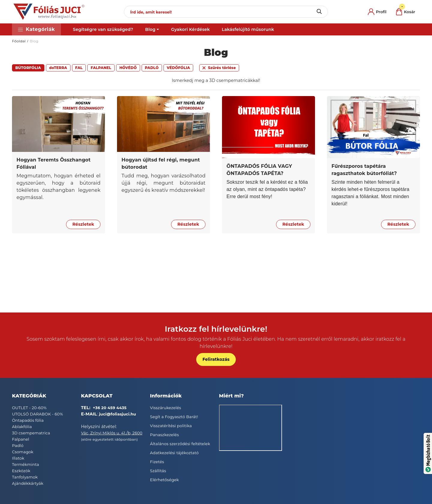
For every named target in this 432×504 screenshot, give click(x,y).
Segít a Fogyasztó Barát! (174, 417)
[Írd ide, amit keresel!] (226, 12)
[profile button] (377, 12)
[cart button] (406, 12)
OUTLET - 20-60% (29, 408)
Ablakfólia (22, 427)
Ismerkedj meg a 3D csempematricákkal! (216, 80)
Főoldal (19, 41)
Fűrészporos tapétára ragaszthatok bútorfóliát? (364, 170)
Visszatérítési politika (171, 426)
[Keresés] (319, 12)
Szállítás (158, 471)
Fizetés (157, 462)
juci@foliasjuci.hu (118, 414)
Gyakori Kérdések (190, 29)
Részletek (83, 224)
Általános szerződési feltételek (180, 444)
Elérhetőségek (164, 480)
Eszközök (21, 471)
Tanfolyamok (25, 477)
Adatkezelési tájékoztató (174, 453)
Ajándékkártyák (28, 483)
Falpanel (21, 439)
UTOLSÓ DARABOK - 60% (37, 414)
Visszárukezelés (166, 408)
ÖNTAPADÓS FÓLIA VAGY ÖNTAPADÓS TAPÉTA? (259, 170)
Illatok (18, 458)
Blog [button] (150, 29)
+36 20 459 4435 (110, 408)
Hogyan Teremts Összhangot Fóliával (54, 163)
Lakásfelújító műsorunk (248, 29)
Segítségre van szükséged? (103, 29)
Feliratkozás (216, 359)
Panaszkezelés (164, 435)
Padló (18, 445)
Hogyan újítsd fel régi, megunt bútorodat (161, 163)
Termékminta (25, 464)
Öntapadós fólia (28, 420)
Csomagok (23, 452)
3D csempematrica (31, 433)
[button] (36, 29)
